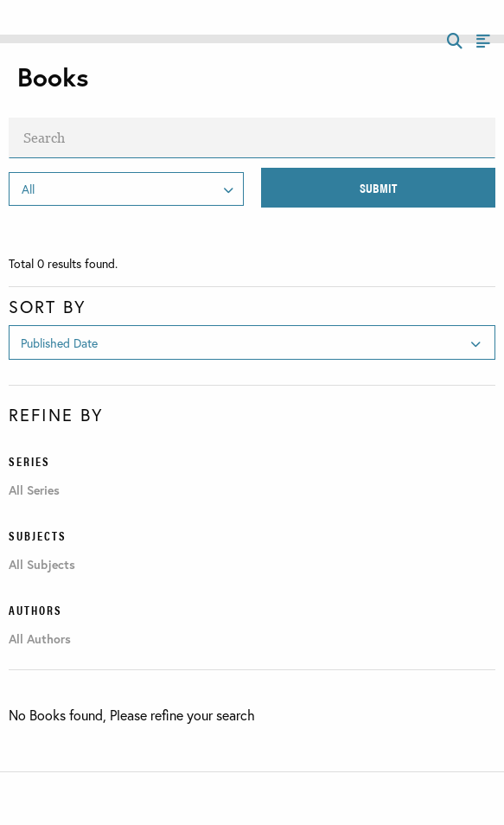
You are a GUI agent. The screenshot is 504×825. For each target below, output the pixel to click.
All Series (34, 490)
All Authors (40, 639)
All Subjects (42, 565)
